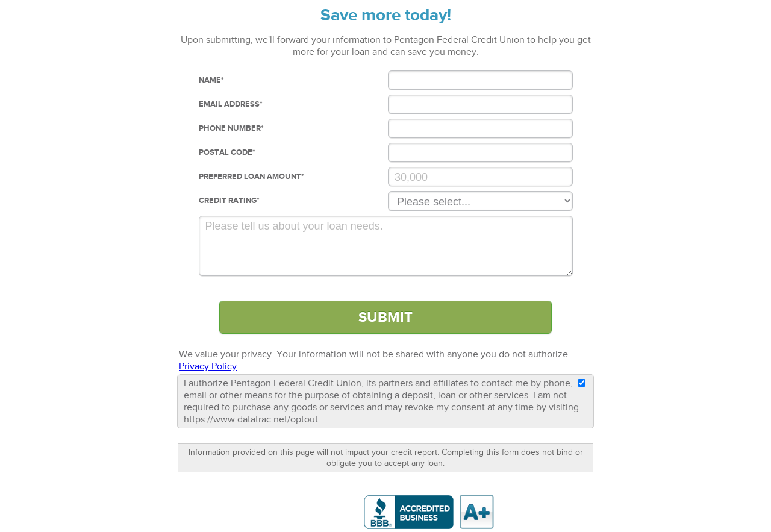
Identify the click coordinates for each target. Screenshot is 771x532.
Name (211, 80)
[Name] (480, 80)
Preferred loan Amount (251, 177)
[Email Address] (480, 104)
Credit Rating (229, 201)
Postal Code (227, 152)
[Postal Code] (480, 152)
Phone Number (231, 128)
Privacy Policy (208, 366)
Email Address (231, 104)
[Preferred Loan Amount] (480, 177)
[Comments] (386, 246)
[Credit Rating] (480, 201)
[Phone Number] (480, 128)
